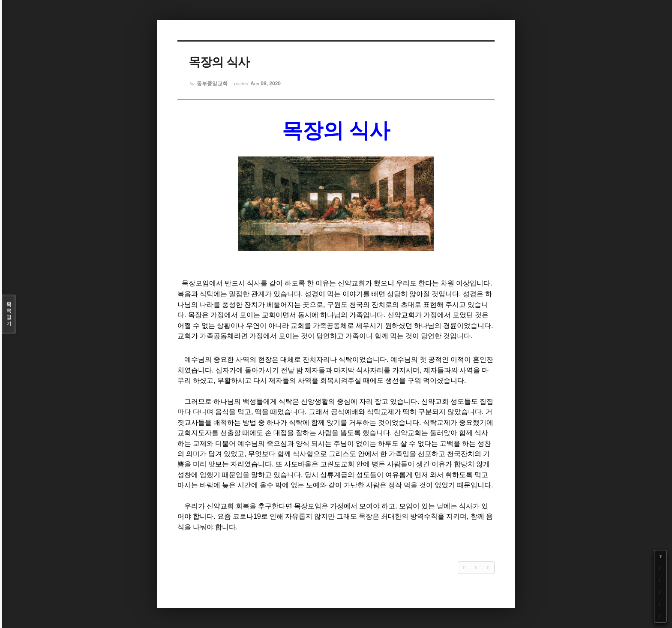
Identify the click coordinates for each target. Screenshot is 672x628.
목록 (9, 314)
